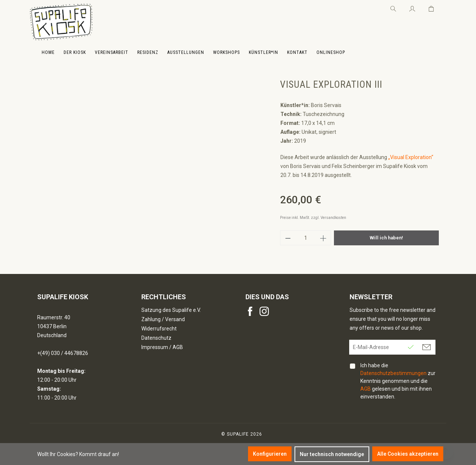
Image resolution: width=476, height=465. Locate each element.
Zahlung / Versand (163, 319)
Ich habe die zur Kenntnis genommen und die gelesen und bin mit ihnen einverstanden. (398, 381)
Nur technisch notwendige (332, 454)
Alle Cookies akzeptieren (408, 454)
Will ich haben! (386, 238)
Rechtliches (164, 297)
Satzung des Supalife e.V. (171, 310)
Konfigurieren (270, 454)
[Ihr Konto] (412, 7)
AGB (366, 389)
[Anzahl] (306, 238)
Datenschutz (156, 338)
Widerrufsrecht (159, 329)
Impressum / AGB (162, 347)
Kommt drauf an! (99, 454)
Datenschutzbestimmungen (393, 373)
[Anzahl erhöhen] (324, 238)
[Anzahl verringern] (288, 238)
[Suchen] (393, 7)
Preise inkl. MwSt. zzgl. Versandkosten (313, 218)
